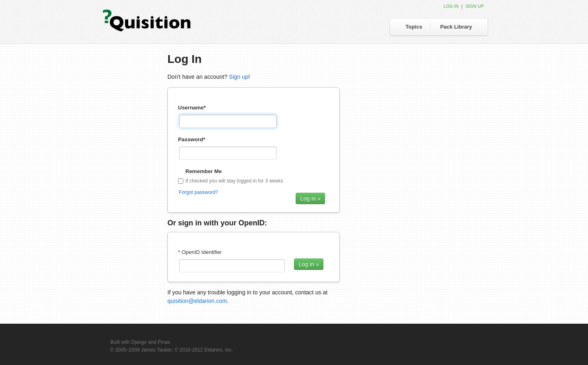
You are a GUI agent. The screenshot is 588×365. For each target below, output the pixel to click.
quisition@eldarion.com (197, 301)
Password (192, 139)
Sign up (475, 6)
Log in (451, 6)
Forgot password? (198, 192)
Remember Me (204, 171)
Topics (414, 27)
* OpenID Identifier (200, 252)
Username (192, 108)
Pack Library (456, 27)
